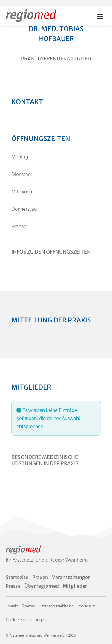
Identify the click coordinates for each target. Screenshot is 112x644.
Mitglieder (75, 586)
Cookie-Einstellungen (26, 620)
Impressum (86, 606)
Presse (13, 586)
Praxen (40, 577)
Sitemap (28, 606)
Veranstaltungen (71, 577)
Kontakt (12, 606)
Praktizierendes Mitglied (56, 59)
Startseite (17, 577)
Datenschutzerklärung (56, 606)
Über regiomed (42, 586)
